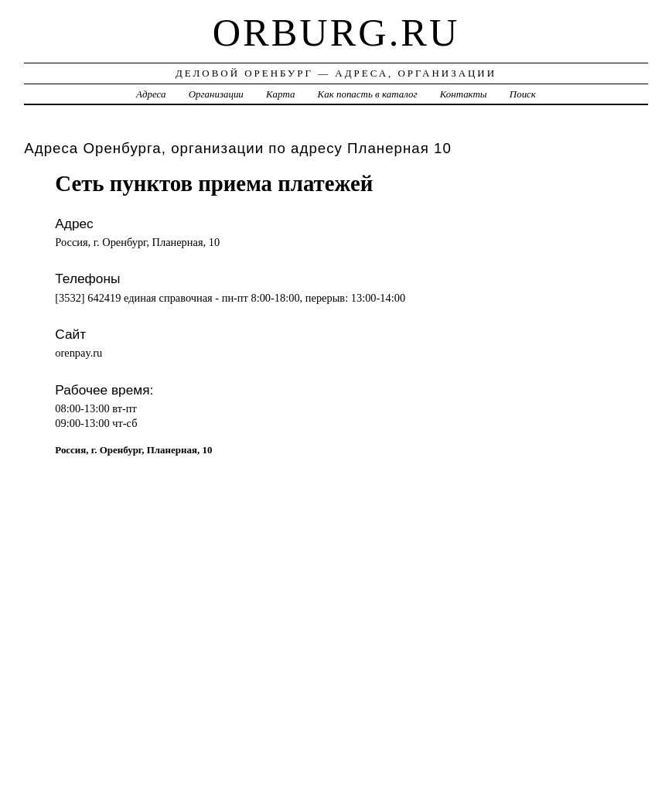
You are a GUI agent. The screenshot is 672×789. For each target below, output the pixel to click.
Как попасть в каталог (368, 94)
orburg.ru (336, 32)
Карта (280, 94)
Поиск (523, 94)
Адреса (151, 94)
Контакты (464, 94)
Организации (216, 94)
